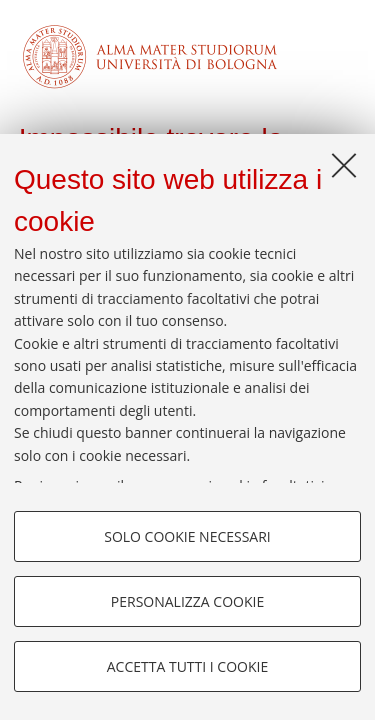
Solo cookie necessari (187, 536)
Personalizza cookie (187, 601)
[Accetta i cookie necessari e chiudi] (344, 165)
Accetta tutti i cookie (187, 666)
